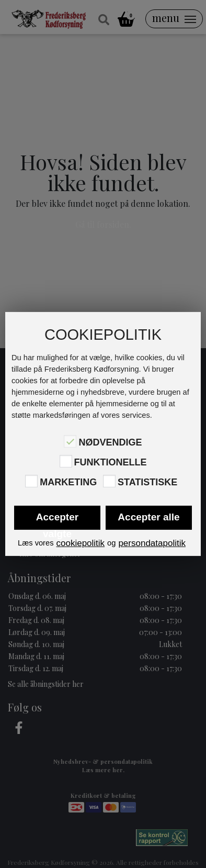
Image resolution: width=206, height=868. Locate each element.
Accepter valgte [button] (57, 521)
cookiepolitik (80, 543)
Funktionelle (111, 462)
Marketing (68, 482)
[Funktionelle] (66, 461)
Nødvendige (110, 442)
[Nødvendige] (70, 441)
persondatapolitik (152, 543)
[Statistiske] (109, 481)
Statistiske (147, 482)
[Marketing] (31, 481)
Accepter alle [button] (148, 517)
